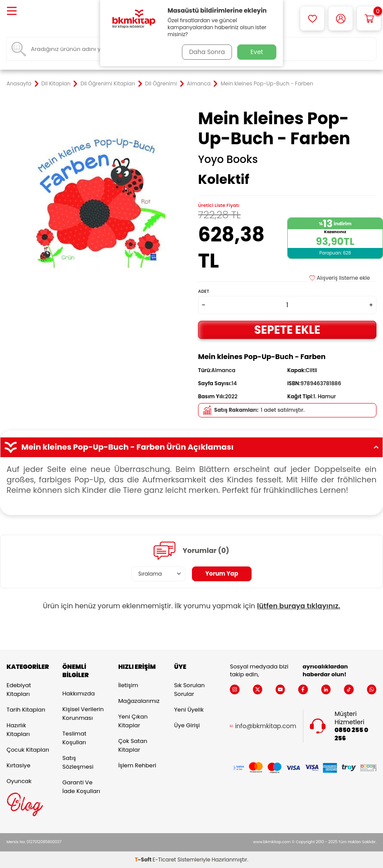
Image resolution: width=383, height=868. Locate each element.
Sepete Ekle (287, 330)
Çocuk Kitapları (28, 750)
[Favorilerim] (312, 19)
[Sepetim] (369, 19)
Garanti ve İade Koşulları (81, 787)
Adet (203, 291)
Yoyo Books (228, 159)
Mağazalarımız (139, 701)
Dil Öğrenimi (161, 84)
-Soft (144, 860)
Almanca (199, 84)
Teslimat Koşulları (74, 738)
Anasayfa (19, 84)
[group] (96, 198)
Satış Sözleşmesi (78, 762)
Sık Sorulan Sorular (189, 690)
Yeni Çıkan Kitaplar (133, 721)
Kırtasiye (18, 765)
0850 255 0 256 (351, 734)
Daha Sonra (206, 52)
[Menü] (12, 12)
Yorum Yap (222, 574)
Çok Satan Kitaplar (133, 745)
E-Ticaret (165, 860)
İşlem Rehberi (137, 765)
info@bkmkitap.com (266, 726)
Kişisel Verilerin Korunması (83, 714)
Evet (257, 52)
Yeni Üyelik (189, 710)
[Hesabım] (341, 19)
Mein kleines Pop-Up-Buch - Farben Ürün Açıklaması (191, 447)
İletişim (128, 685)
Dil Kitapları (56, 84)
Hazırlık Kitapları (18, 730)
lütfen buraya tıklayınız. (299, 606)
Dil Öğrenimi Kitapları (108, 84)
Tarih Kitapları (26, 710)
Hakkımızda (78, 693)
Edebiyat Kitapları (19, 690)
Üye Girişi (187, 725)
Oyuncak (19, 781)
